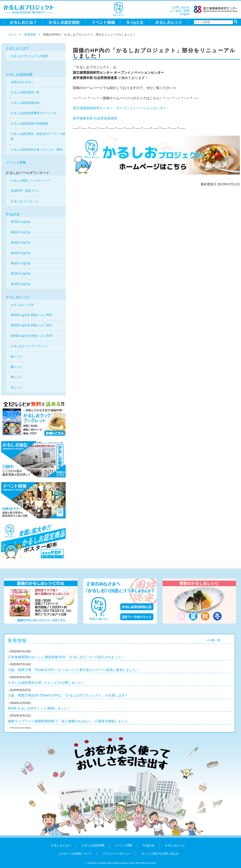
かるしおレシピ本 (22, 305)
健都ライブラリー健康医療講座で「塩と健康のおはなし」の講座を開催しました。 (70, 721)
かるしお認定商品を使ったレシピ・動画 (37, 150)
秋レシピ (16, 377)
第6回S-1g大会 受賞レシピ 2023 (31, 315)
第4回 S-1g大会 (21, 253)
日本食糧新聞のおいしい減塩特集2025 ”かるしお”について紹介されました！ (66, 657)
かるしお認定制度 (19, 74)
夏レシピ (16, 367)
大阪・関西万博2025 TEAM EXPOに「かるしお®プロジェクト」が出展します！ (68, 695)
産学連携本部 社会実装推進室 (95, 118)
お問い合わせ (181, 7)
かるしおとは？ (18, 48)
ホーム (13, 35)
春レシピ (16, 356)
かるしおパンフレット (25, 201)
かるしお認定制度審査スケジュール (34, 113)
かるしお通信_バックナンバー (30, 181)
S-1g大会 (13, 214)
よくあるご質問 (180, 11)
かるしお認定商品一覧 (25, 92)
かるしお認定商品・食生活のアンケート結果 (38, 136)
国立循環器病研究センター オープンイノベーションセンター (120, 108)
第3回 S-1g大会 (21, 263)
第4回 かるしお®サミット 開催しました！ (39, 708)
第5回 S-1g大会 (21, 243)
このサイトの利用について (75, 854)
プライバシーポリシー (117, 854)
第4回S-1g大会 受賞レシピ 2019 (31, 336)
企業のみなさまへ (22, 82)
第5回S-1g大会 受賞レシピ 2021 (31, 325)
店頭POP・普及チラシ (25, 191)
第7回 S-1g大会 (21, 222)
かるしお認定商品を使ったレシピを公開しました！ (46, 682)
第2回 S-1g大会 (21, 274)
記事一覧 (215, 640)
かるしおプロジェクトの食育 (29, 56)
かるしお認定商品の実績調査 (29, 124)
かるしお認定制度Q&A (25, 103)
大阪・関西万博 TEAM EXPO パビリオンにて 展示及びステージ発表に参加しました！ (74, 670)
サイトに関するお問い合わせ (160, 854)
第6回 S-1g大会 (21, 232)
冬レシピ (16, 387)
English (185, 14)
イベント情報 (16, 162)
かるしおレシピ (18, 297)
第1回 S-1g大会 (21, 284)
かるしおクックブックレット (29, 346)
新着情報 (30, 35)
